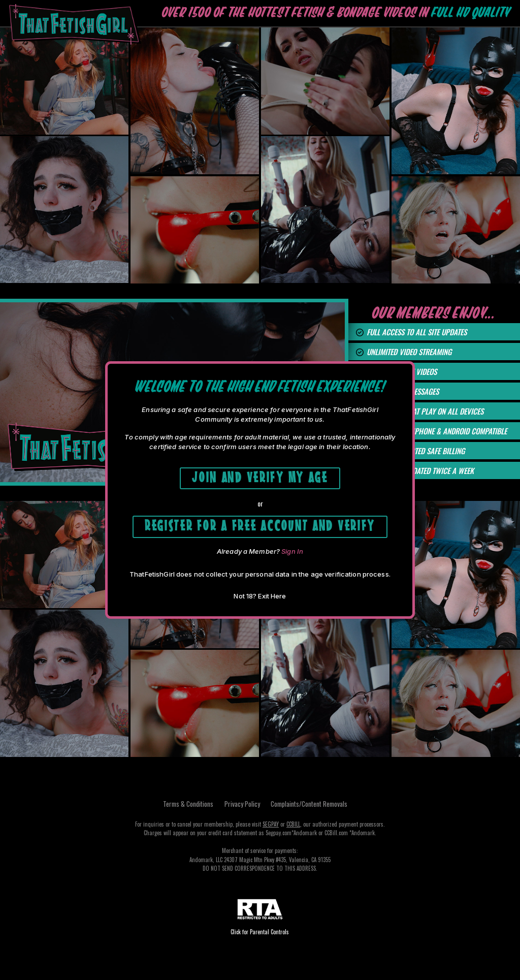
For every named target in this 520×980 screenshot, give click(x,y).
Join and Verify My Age (260, 475)
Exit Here (272, 597)
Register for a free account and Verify (260, 526)
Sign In (292, 553)
